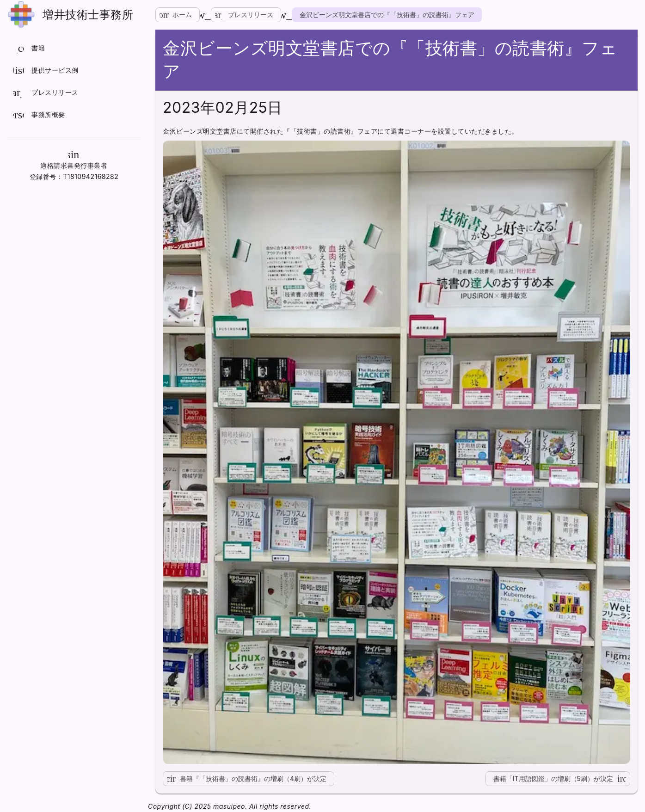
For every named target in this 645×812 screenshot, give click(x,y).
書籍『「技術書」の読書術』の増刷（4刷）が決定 (245, 779)
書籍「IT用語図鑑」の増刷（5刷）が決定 (562, 779)
